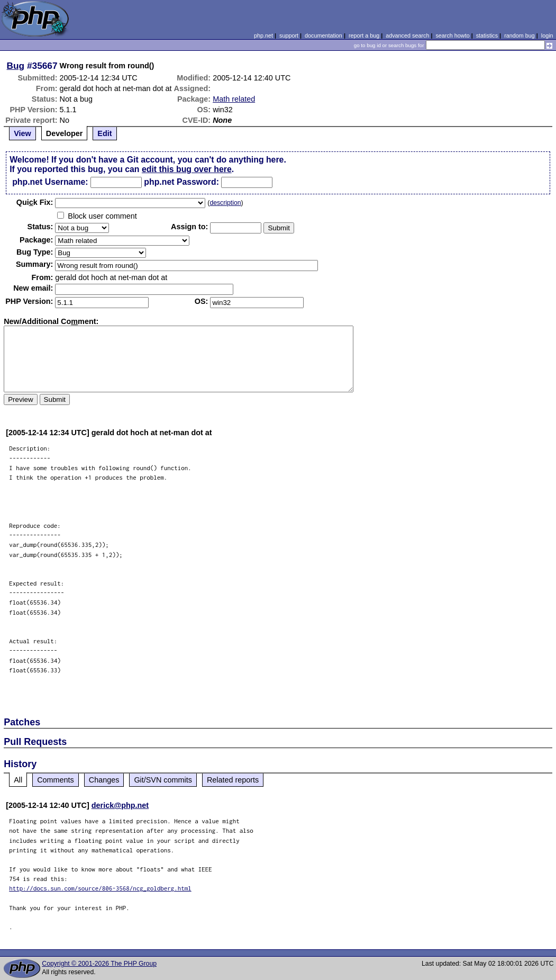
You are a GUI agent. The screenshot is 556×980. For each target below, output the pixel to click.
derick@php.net (120, 805)
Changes (104, 780)
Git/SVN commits (163, 780)
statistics (487, 35)
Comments (56, 780)
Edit (104, 133)
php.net (263, 35)
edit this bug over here (187, 169)
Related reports (233, 780)
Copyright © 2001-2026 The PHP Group (99, 964)
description (225, 203)
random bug (519, 35)
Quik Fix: (35, 202)
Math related (234, 99)
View (22, 133)
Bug (16, 66)
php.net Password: (181, 182)
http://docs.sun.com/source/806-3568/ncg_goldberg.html (100, 888)
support (289, 35)
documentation (323, 35)
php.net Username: (50, 182)
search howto (452, 35)
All (18, 780)
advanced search (407, 35)
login (547, 35)
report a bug (364, 35)
